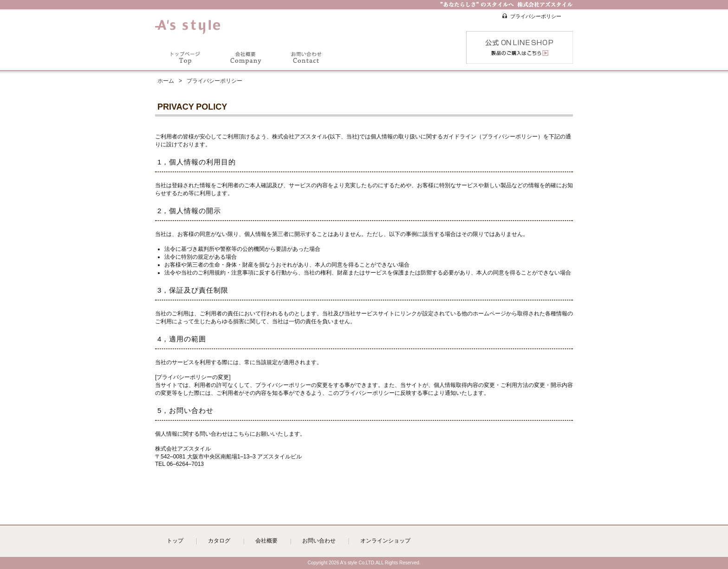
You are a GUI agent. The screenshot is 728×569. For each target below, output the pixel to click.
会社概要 (266, 541)
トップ (175, 541)
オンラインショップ (385, 541)
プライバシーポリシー (536, 16)
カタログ (219, 541)
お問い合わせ (319, 541)
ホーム (166, 81)
